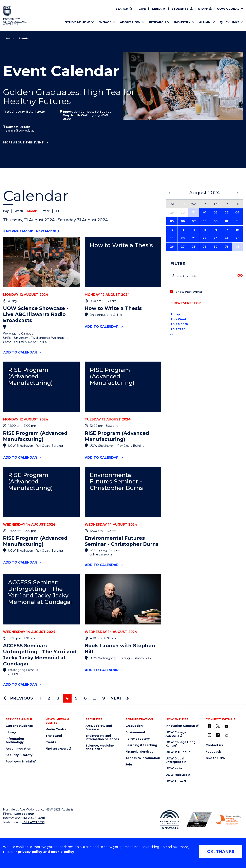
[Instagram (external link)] (209, 735)
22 (205, 238)
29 (205, 247)
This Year (178, 329)
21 (194, 238)
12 (172, 230)
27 (183, 247)
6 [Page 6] (85, 698)
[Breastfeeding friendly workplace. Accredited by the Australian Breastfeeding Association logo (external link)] (228, 820)
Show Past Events (189, 292)
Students (180, 9)
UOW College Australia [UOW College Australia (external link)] (176, 734)
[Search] (124, 9)
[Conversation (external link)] (226, 736)
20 (183, 238)
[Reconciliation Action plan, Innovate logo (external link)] (169, 820)
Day (6, 211)
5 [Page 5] (76, 698)
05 (172, 221)
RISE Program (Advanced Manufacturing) (30, 376)
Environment (135, 732)
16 (216, 230)
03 (226, 212)
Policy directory (138, 739)
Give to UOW (215, 758)
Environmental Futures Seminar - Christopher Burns (116, 482)
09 (216, 221)
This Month (179, 324)
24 (226, 238)
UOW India (174, 768)
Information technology (15, 740)
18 (237, 230)
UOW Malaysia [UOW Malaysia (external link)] (176, 775)
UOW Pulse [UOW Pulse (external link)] (174, 781)
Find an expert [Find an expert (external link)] (57, 749)
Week (19, 211)
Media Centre (56, 729)
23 (215, 238)
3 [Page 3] (58, 698)
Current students (19, 726)
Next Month (48, 231)
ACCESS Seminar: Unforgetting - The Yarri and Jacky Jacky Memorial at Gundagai (40, 592)
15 (205, 230)
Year (47, 211)
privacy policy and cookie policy (46, 852)
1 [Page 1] (40, 698)
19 (172, 238)
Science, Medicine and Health (100, 747)
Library (159, 9)
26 (172, 247)
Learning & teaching (141, 745)
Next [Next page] (120, 698)
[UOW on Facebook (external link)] (209, 726)
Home (10, 38)
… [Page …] (94, 698)
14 (194, 230)
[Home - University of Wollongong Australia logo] (15, 16)
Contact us (214, 745)
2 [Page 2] (49, 698)
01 (205, 212)
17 (226, 230)
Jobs (129, 765)
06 (183, 221)
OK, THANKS (221, 851)
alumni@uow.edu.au (20, 131)
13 (183, 230)
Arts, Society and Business (99, 728)
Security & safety (19, 755)
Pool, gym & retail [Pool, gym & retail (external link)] (19, 762)
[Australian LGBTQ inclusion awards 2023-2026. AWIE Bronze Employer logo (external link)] (199, 820)
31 (194, 212)
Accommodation (18, 749)
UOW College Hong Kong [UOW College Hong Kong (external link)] (181, 744)
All (57, 211)
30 (216, 247)
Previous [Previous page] (18, 698)
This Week (179, 319)
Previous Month (19, 231)
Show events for (186, 303)
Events (51, 742)
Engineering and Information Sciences (102, 737)
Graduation (134, 726)
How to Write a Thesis (121, 245)
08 (205, 221)
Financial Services (139, 752)
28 (194, 247)
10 (226, 221)
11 (237, 221)
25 (237, 238)
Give (142, 9)
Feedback (213, 752)
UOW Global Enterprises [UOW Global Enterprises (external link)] (175, 760)
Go (240, 276)
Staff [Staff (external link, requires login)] (203, 9)
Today (175, 314)
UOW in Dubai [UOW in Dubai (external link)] (176, 752)
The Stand (54, 736)
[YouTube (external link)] (226, 726)
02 (216, 212)
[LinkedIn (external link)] (218, 735)
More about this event (23, 143)
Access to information (143, 758)
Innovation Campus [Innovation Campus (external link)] (181, 726)
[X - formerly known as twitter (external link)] (218, 726)
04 (237, 212)
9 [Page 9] (104, 698)
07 (194, 221)
